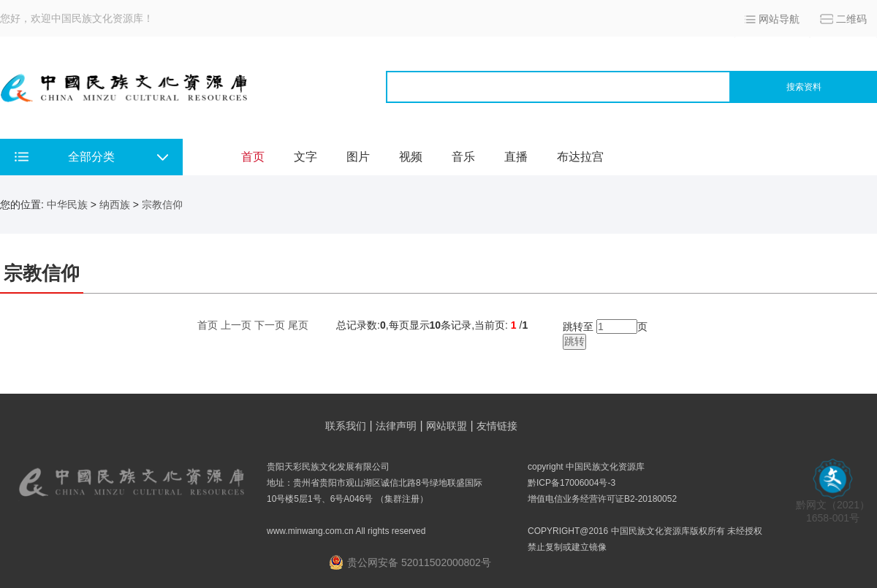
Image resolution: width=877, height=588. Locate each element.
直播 (516, 157)
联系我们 (346, 426)
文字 (305, 157)
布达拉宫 (580, 157)
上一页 (236, 325)
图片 (358, 157)
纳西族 (115, 205)
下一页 (270, 325)
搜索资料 (804, 87)
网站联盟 (447, 426)
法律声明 (396, 426)
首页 (253, 157)
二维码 (851, 19)
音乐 (463, 157)
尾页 (298, 325)
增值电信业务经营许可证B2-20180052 (602, 499)
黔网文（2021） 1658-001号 (833, 507)
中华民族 (67, 205)
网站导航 (779, 19)
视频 (411, 157)
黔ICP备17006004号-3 (572, 483)
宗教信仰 (162, 205)
